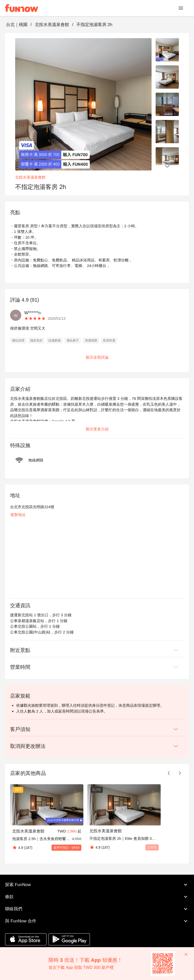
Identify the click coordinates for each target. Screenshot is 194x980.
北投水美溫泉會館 (52, 25)
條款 (97, 897)
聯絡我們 (97, 909)
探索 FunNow (97, 885)
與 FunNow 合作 (97, 921)
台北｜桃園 (17, 25)
